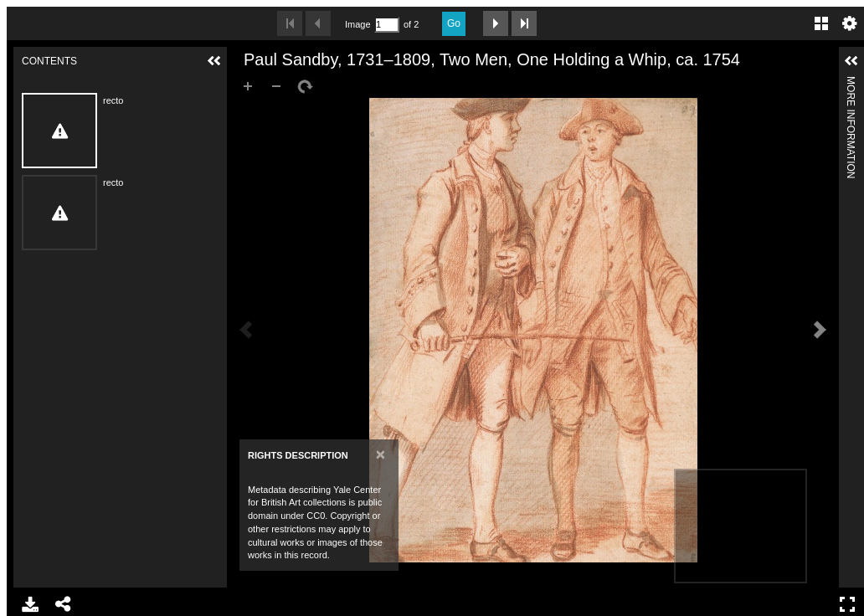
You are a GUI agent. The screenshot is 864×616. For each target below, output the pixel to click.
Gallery (821, 23)
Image (357, 24)
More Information (851, 83)
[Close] (381, 454)
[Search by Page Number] (387, 25)
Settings (850, 23)
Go (454, 23)
